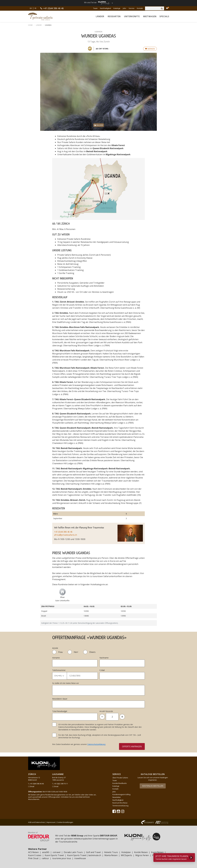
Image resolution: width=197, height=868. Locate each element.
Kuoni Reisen (157, 852)
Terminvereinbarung (120, 806)
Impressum (51, 822)
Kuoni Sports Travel (54, 855)
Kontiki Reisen (141, 852)
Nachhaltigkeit (105, 8)
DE (31, 8)
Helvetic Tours (111, 852)
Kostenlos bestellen (153, 786)
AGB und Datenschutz (37, 822)
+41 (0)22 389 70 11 (60, 784)
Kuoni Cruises (35, 855)
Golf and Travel (93, 852)
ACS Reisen (33, 852)
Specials (164, 16)
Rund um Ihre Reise (120, 803)
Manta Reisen (111, 855)
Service (132, 8)
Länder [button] (100, 16)
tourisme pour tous (62, 858)
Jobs (124, 8)
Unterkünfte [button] (132, 16)
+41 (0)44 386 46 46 (53, 8)
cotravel (57, 852)
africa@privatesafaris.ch (66, 535)
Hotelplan (126, 852)
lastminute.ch (95, 855)
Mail (81, 797)
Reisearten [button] (114, 16)
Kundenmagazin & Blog (121, 794)
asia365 (46, 852)
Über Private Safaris (120, 778)
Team (95, 8)
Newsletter (117, 797)
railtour (45, 858)
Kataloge (117, 8)
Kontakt (140, 8)
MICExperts (126, 855)
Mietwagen (150, 16)
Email (31, 786)
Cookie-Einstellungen (65, 822)
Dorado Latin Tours (73, 852)
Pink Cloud (33, 858)
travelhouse (80, 858)
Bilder (99, 125)
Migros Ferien (142, 855)
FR (35, 8)
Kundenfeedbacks (120, 783)
